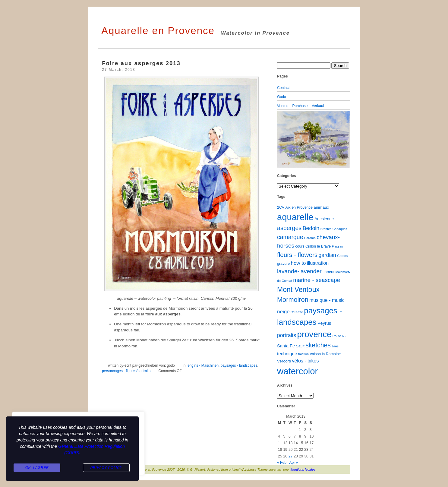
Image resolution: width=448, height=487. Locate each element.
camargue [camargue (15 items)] (290, 237)
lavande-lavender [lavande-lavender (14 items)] (299, 271)
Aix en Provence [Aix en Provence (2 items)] (299, 207)
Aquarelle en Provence (158, 31)
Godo (282, 97)
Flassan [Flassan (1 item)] (338, 246)
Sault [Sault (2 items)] (300, 346)
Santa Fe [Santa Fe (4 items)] (286, 346)
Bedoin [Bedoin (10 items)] (311, 228)
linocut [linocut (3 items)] (328, 272)
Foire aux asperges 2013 (141, 63)
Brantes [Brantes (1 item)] (326, 229)
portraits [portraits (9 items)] (287, 335)
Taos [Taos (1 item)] (335, 346)
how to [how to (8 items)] (298, 263)
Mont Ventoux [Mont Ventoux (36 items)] (298, 289)
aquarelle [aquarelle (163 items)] (295, 217)
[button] (282, 140)
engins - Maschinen (203, 365)
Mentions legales (303, 470)
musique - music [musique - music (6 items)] (327, 300)
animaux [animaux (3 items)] (321, 207)
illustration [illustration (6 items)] (318, 263)
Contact (283, 88)
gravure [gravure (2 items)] (283, 264)
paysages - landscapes (239, 365)
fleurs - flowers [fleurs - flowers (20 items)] (297, 255)
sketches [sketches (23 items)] (318, 345)
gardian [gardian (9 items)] (327, 255)
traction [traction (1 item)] (303, 354)
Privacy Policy (106, 468)
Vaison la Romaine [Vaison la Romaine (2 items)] (325, 354)
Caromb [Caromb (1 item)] (310, 238)
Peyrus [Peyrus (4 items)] (324, 323)
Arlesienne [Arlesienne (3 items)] (324, 219)
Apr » (293, 463)
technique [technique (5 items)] (287, 354)
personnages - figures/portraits (126, 371)
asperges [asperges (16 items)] (289, 228)
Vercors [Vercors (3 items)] (284, 361)
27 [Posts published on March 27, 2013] (290, 456)
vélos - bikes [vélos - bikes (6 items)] (305, 361)
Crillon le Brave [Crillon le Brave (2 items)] (318, 246)
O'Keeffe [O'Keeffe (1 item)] (297, 312)
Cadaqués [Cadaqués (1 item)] (340, 229)
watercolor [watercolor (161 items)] (297, 371)
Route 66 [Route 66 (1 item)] (339, 336)
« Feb (282, 463)
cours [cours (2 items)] (300, 246)
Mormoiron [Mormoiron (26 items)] (293, 300)
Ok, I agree (37, 468)
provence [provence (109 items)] (314, 334)
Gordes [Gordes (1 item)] (342, 256)
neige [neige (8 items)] (283, 312)
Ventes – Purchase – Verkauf (301, 106)
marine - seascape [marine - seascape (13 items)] (317, 280)
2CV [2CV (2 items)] (281, 207)
